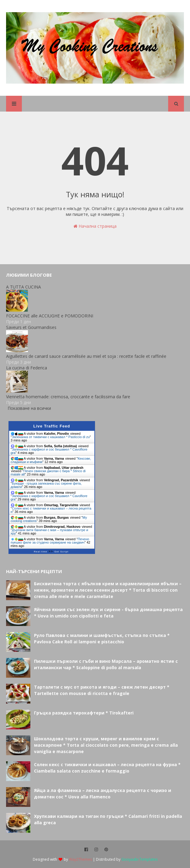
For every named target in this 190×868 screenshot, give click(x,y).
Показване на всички (29, 408)
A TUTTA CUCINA (24, 287)
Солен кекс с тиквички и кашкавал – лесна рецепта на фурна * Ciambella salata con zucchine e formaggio (107, 768)
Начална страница (95, 226)
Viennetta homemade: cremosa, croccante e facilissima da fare (68, 397)
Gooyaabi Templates (139, 859)
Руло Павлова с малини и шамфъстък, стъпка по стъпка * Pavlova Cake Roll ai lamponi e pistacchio (102, 638)
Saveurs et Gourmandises (31, 327)
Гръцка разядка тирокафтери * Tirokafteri (84, 713)
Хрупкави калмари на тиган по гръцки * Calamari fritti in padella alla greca (108, 819)
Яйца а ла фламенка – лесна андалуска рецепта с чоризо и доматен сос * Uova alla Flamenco (103, 794)
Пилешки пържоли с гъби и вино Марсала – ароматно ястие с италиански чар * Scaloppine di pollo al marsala (106, 664)
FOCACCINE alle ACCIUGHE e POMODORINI (50, 316)
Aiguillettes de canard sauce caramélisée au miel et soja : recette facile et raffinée (86, 356)
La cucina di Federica (27, 368)
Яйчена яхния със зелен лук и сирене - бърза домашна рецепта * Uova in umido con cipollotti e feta (108, 613)
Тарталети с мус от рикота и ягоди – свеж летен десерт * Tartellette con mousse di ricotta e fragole (102, 690)
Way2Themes (80, 859)
